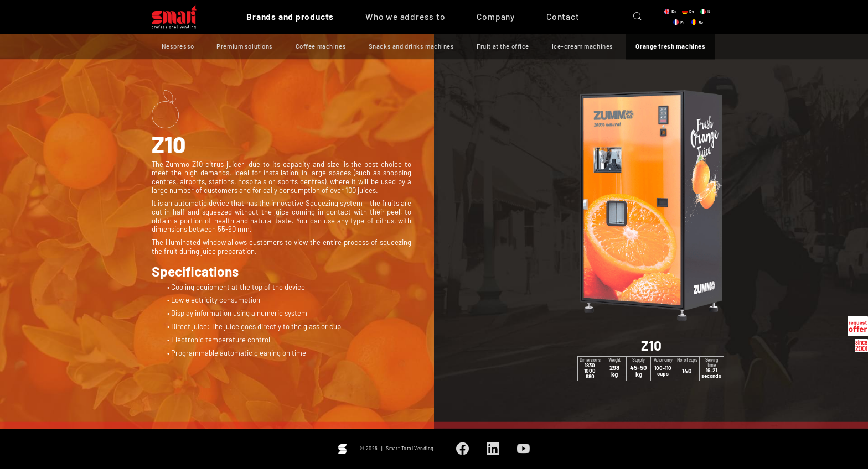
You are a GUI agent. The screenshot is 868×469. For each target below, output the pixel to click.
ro (701, 22)
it (709, 11)
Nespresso (178, 47)
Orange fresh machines (670, 47)
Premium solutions (245, 47)
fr (682, 22)
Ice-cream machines (583, 47)
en (674, 11)
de (692, 11)
